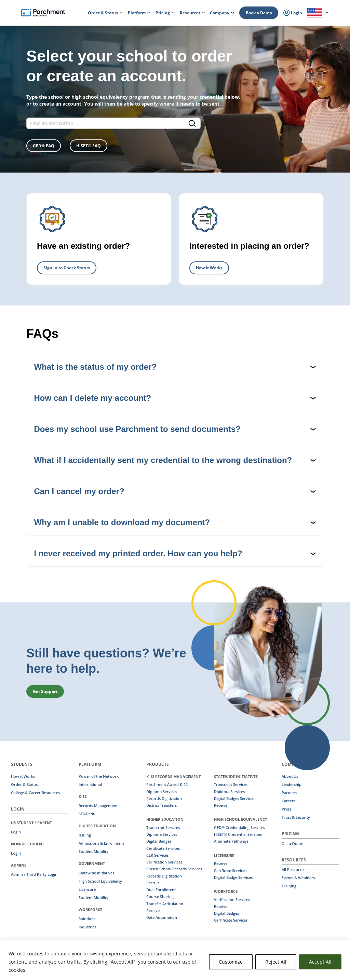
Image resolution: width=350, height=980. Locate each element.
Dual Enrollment (161, 890)
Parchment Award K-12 (167, 785)
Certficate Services (230, 871)
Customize (231, 962)
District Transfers (161, 805)
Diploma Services (162, 792)
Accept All (320, 962)
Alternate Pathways (231, 841)
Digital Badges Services (234, 799)
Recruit (153, 883)
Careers (288, 801)
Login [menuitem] (293, 13)
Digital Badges (159, 841)
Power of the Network (99, 776)
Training (289, 886)
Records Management (98, 806)
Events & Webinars (298, 878)
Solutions (87, 919)
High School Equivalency (100, 881)
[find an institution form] (113, 123)
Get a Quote (292, 844)
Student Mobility (93, 852)
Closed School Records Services (174, 869)
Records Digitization (164, 799)
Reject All (276, 962)
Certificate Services (163, 848)
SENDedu (87, 814)
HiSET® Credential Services (238, 834)
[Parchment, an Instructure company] (43, 13)
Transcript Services (163, 828)
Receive (153, 911)
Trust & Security (296, 817)
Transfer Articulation (165, 904)
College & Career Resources (35, 793)
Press (286, 809)
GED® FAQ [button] (44, 146)
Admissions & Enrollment (101, 843)
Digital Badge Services (233, 877)
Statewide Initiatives (96, 873)
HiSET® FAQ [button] (89, 146)
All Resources (293, 870)
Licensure (87, 889)
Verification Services (164, 862)
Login (16, 832)
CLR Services (157, 855)
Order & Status (24, 785)
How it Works (209, 268)
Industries (87, 927)
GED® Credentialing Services (239, 828)
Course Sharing (160, 897)
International (90, 785)
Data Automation (162, 917)
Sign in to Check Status (67, 268)
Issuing (85, 835)
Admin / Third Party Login (34, 874)
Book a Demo (259, 13)
